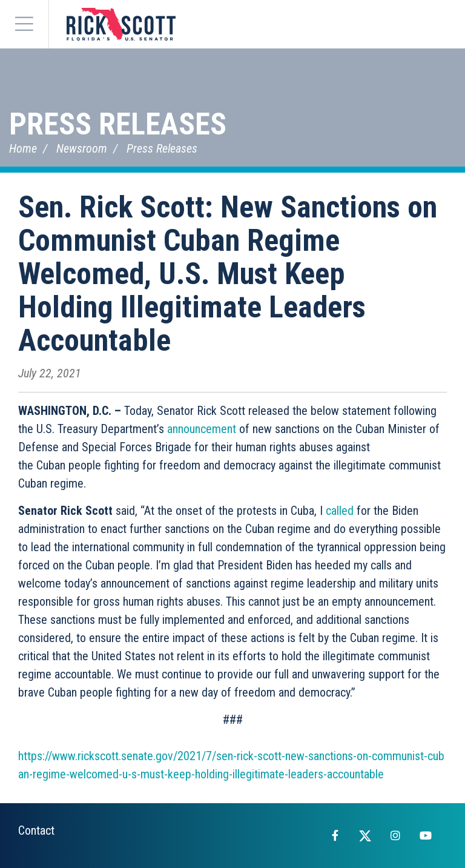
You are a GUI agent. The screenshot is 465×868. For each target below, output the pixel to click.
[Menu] (24, 24)
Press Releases (118, 124)
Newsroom (82, 148)
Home (23, 148)
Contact (36, 830)
